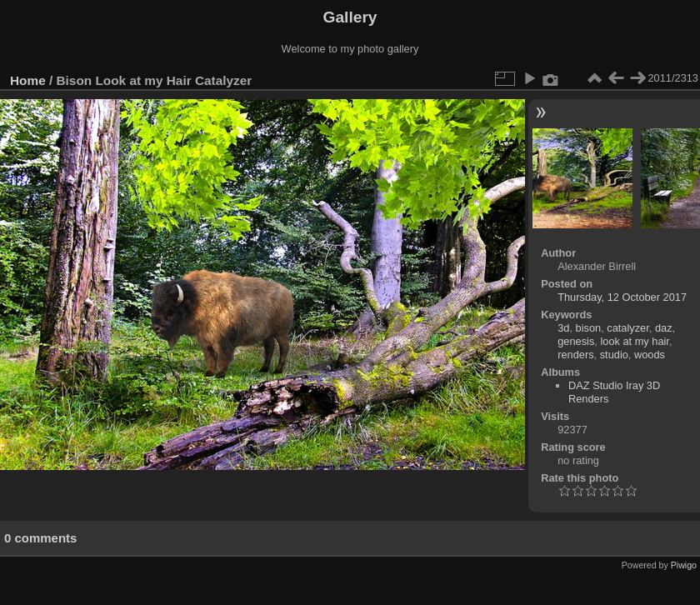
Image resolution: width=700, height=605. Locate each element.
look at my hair (635, 341)
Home (28, 80)
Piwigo (684, 565)
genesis (576, 341)
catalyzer (628, 328)
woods (650, 355)
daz (664, 328)
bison (589, 328)
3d (563, 328)
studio (614, 355)
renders (575, 355)
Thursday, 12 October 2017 (622, 297)
